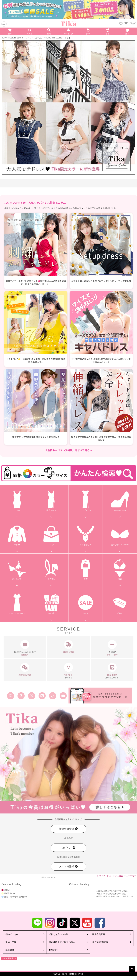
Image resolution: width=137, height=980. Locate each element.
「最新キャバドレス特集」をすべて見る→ (69, 450)
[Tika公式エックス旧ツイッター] (31, 696)
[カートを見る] (126, 23)
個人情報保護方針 (101, 942)
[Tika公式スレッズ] (21, 696)
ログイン (68, 848)
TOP (4, 38)
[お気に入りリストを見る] (121, 24)
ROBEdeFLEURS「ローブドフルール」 (26, 38)
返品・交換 (11, 942)
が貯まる (69, 671)
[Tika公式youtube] (63, 696)
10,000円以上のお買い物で (25, 648)
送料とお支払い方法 (59, 934)
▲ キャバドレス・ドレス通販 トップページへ (117, 876)
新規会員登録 (68, 829)
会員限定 (112, 648)
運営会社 (10, 950)
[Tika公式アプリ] (100, 696)
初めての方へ (12, 934)
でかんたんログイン (112, 671)
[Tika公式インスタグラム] (10, 696)
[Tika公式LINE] (42, 696)
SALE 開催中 (8, 958)
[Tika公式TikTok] (53, 696)
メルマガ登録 (68, 867)
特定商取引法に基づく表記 (62, 942)
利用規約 (53, 950)
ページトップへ (132, 969)
